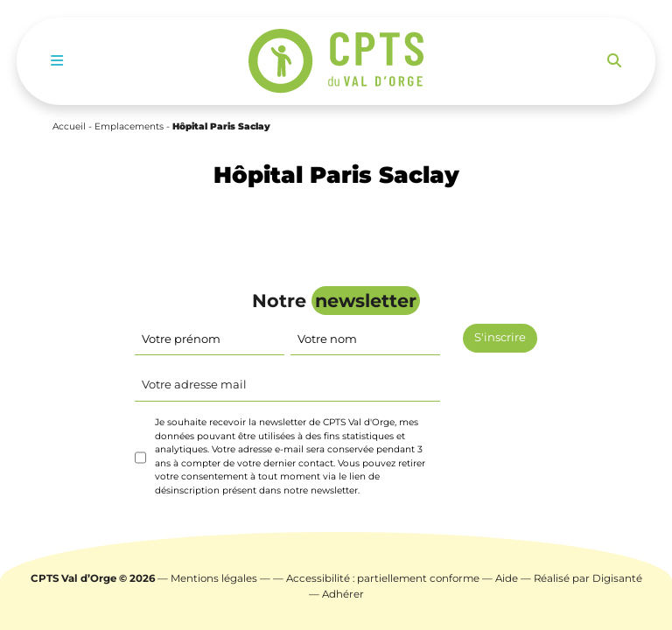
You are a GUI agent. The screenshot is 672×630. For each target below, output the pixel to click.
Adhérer (343, 594)
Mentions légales (214, 578)
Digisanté (617, 578)
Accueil (69, 126)
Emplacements (129, 126)
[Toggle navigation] (57, 61)
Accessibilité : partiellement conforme (383, 578)
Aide (507, 578)
